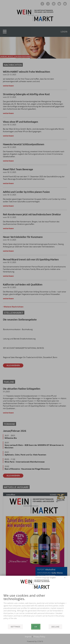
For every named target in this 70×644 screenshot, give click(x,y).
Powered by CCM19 (35, 641)
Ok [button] (36, 627)
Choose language (42, 578)
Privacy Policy (39, 637)
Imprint (28, 637)
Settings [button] (15, 627)
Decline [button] (55, 627)
